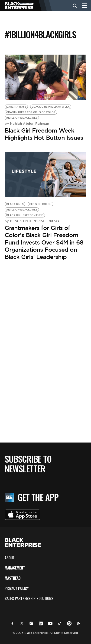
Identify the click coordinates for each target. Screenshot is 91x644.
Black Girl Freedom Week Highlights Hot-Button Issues (44, 134)
